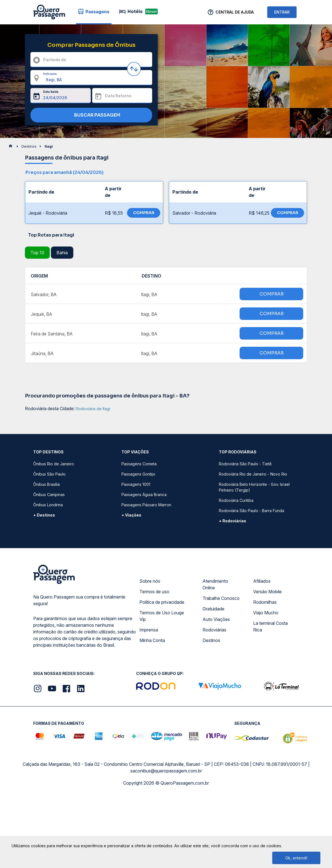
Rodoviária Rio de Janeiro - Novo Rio (253, 474)
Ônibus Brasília (46, 484)
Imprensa (149, 630)
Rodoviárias (214, 630)
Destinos (211, 640)
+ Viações (131, 515)
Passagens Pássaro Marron (146, 505)
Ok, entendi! (296, 858)
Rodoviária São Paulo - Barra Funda (251, 511)
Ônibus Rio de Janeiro (54, 464)
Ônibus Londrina (48, 505)
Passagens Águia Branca (144, 495)
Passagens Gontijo (138, 474)
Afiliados (262, 581)
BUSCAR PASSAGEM (90, 115)
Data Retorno (118, 96)
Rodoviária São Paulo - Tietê (245, 464)
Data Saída (51, 92)
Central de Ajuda (235, 12)
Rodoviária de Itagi (93, 409)
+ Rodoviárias (233, 521)
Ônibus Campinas (49, 495)
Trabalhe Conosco (221, 598)
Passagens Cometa (139, 464)
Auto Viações (216, 619)
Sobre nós (150, 581)
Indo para (50, 74)
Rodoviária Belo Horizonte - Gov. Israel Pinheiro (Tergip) (254, 487)
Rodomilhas (265, 602)
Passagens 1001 (136, 484)
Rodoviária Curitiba (236, 500)
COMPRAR (144, 213)
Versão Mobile (267, 592)
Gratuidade (213, 609)
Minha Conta (152, 640)
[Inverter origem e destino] (134, 69)
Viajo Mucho (266, 613)
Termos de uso (154, 592)
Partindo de (55, 60)
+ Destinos (44, 515)
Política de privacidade (162, 602)
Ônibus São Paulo (49, 474)
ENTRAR (282, 12)
